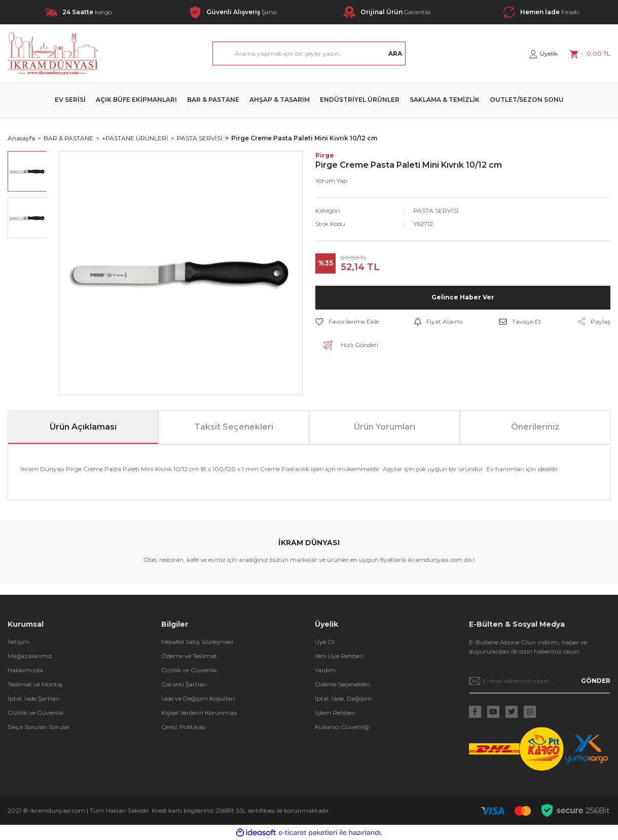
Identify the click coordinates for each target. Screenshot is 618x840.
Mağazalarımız (30, 656)
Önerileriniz (535, 427)
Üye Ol (325, 642)
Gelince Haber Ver (463, 297)
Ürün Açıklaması (83, 427)
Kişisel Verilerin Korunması (199, 713)
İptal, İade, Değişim (343, 698)
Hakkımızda (25, 670)
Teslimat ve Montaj (35, 684)
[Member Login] (544, 54)
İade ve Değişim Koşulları (198, 698)
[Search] (309, 53)
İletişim (19, 642)
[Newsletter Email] (540, 681)
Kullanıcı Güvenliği (342, 727)
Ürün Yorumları (385, 427)
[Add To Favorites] (347, 322)
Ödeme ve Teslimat (189, 656)
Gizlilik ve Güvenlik (35, 713)
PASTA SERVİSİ (436, 211)
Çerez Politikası (184, 727)
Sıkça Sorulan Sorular (39, 727)
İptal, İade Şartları (33, 698)
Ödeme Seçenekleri (342, 684)
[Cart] (590, 54)
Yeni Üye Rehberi (339, 656)
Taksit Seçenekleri (234, 427)
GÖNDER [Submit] (596, 681)
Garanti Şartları (184, 684)
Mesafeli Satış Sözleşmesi (197, 642)
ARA (395, 53)
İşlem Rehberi (335, 713)
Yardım (325, 670)
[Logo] (53, 53)
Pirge (325, 155)
